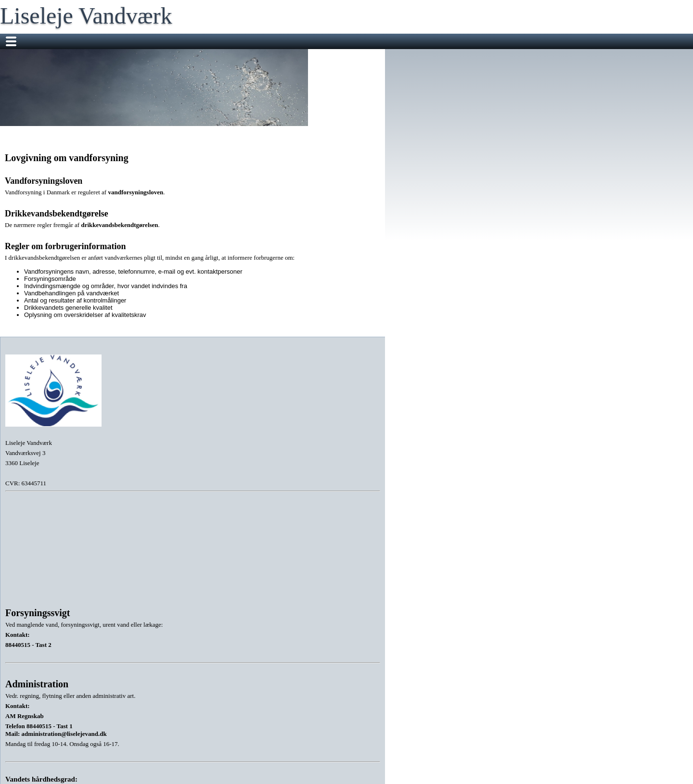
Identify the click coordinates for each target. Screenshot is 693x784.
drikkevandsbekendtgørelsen (119, 225)
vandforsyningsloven (135, 192)
